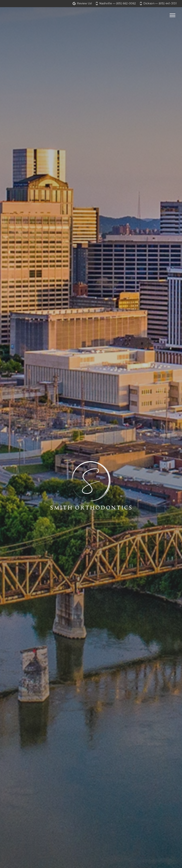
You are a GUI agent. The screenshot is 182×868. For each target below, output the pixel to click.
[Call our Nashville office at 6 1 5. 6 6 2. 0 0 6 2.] (116, 4)
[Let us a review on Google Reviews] (82, 4)
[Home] (15, 15)
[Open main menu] (172, 15)
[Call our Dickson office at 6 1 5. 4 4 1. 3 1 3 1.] (158, 4)
